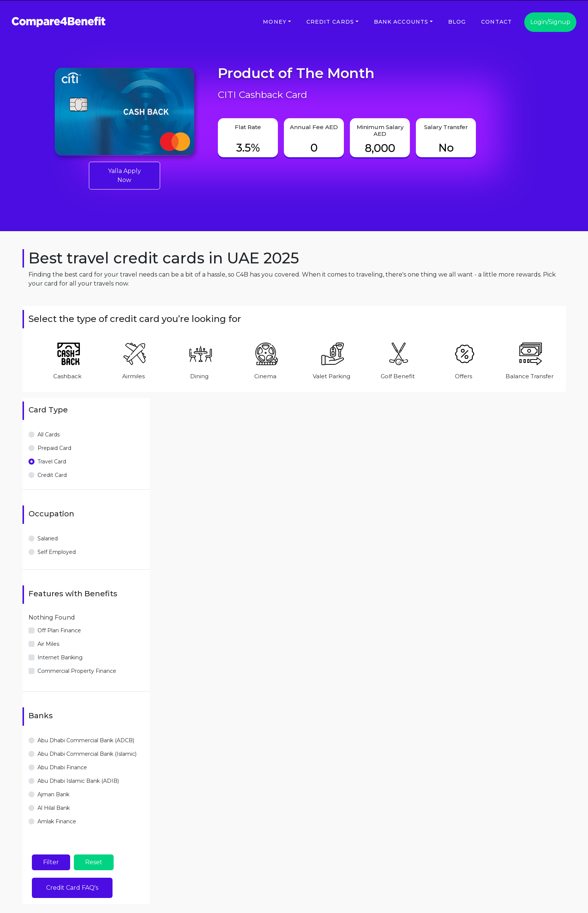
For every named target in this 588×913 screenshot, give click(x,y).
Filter (51, 862)
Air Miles (48, 644)
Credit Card (52, 475)
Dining (199, 376)
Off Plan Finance (59, 630)
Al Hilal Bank (54, 808)
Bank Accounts (401, 22)
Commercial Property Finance (77, 671)
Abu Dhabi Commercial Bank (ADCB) (86, 740)
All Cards (49, 435)
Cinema (265, 376)
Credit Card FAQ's (72, 888)
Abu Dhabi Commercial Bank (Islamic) (87, 754)
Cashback (67, 376)
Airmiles (133, 376)
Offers (463, 376)
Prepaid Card (54, 448)
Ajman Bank (53, 794)
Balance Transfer (529, 376)
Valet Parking (331, 376)
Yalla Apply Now (124, 175)
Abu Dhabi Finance (62, 767)
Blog (457, 22)
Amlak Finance (57, 821)
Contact (496, 22)
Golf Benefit (398, 376)
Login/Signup (550, 22)
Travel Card (52, 462)
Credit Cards (330, 22)
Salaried (48, 538)
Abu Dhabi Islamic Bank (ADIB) (78, 781)
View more (42, 836)
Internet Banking (60, 657)
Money (275, 22)
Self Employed (57, 552)
